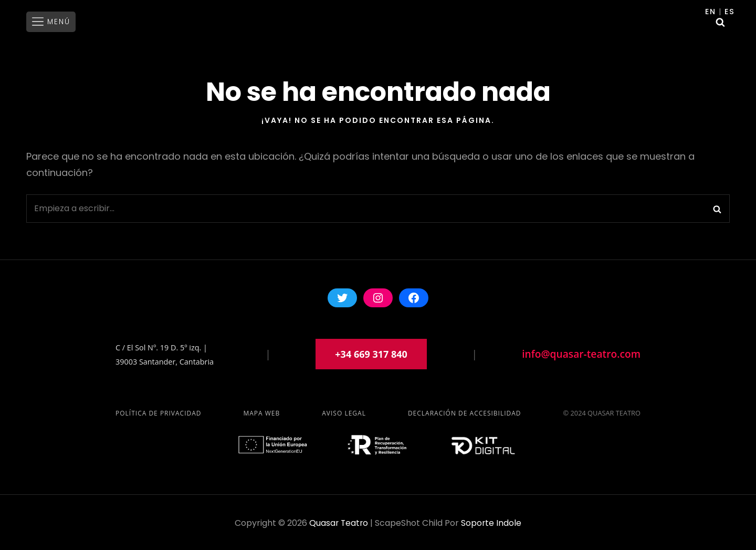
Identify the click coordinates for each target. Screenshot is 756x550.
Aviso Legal (344, 412)
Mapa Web (261, 412)
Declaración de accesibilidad (465, 412)
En (711, 12)
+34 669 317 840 (371, 352)
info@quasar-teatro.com (581, 352)
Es (730, 12)
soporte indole (492, 521)
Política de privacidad (159, 412)
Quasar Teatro (338, 521)
